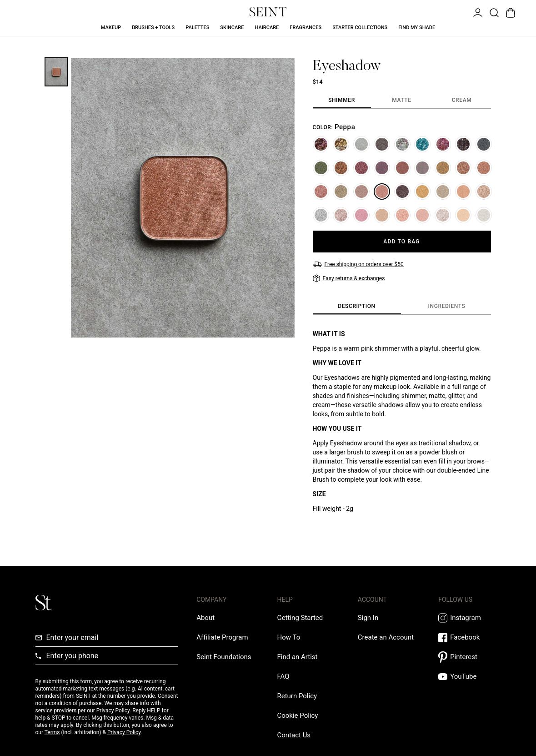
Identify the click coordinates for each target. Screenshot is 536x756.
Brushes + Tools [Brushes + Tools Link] (153, 28)
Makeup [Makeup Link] (111, 28)
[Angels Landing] (484, 192)
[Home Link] (268, 12)
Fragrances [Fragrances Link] (306, 28)
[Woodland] (321, 144)
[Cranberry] (361, 168)
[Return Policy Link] (297, 696)
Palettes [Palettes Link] (197, 28)
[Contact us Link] (294, 735)
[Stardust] (341, 192)
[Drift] (443, 192)
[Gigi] (402, 192)
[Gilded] (402, 168)
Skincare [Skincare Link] (232, 28)
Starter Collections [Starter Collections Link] (360, 28)
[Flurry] (402, 144)
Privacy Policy (124, 732)
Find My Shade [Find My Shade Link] (417, 28)
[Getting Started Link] (300, 618)
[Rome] (382, 215)
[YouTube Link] (469, 677)
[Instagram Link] (469, 618)
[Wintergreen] (422, 144)
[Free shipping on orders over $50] (358, 264)
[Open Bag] (510, 12)
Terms (52, 732)
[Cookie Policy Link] (297, 716)
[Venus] (341, 215)
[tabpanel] (402, 173)
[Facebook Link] (469, 638)
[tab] (342, 101)
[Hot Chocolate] (341, 168)
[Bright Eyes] (443, 168)
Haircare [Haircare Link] (267, 28)
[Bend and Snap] (361, 192)
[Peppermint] (443, 144)
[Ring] (382, 144)
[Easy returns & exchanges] (349, 278)
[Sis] (321, 192)
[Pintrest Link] (469, 657)
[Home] (463, 144)
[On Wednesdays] (422, 215)
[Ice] (361, 144)
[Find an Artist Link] (297, 657)
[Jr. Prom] (484, 144)
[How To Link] (288, 637)
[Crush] (463, 192)
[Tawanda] (361, 215)
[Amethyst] (422, 168)
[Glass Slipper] (321, 215)
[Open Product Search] (493, 12)
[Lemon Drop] (341, 144)
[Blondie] (422, 192)
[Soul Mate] (402, 215)
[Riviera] (463, 168)
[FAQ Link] (283, 676)
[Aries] (443, 215)
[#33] (321, 168)
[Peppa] (382, 192)
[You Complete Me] (484, 168)
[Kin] (382, 168)
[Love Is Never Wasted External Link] (224, 657)
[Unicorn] (484, 215)
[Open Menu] (477, 12)
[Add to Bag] (402, 242)
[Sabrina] (463, 215)
